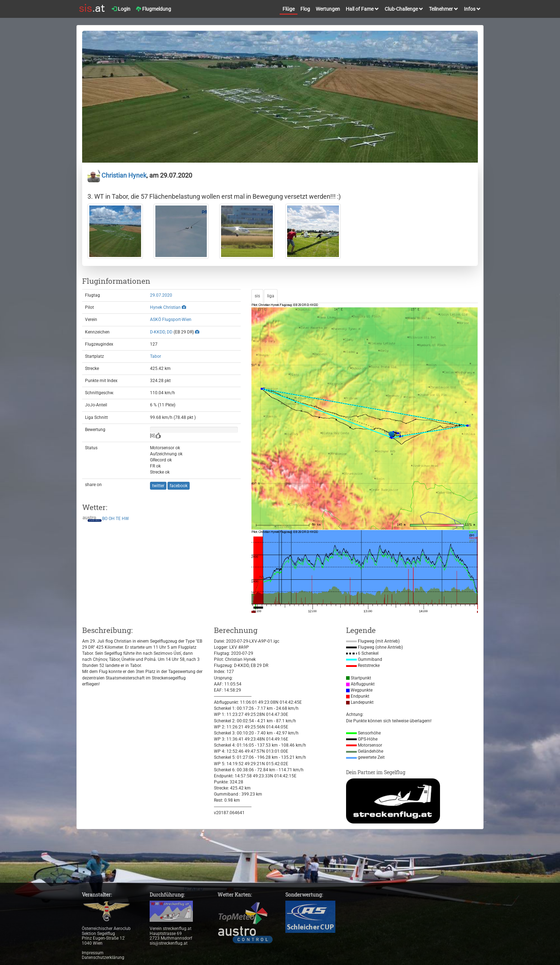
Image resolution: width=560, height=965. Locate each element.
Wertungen (328, 9)
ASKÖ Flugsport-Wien (171, 320)
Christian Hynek (117, 175)
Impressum (93, 953)
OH (112, 519)
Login (121, 9)
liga (271, 296)
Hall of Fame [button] (362, 9)
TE (118, 519)
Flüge (289, 9)
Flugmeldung (154, 9)
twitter (158, 486)
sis (257, 296)
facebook (179, 486)
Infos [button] (472, 9)
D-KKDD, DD (161, 332)
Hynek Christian (165, 307)
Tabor (156, 356)
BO (105, 519)
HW (125, 519)
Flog (305, 9)
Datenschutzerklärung (103, 957)
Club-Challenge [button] (404, 9)
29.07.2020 (161, 295)
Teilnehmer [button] (444, 9)
